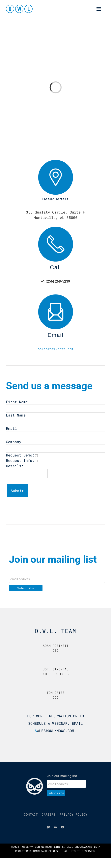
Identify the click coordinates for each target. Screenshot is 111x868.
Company (14, 442)
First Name (17, 402)
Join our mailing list (62, 776)
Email (11, 428)
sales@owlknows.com (56, 349)
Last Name (16, 415)
